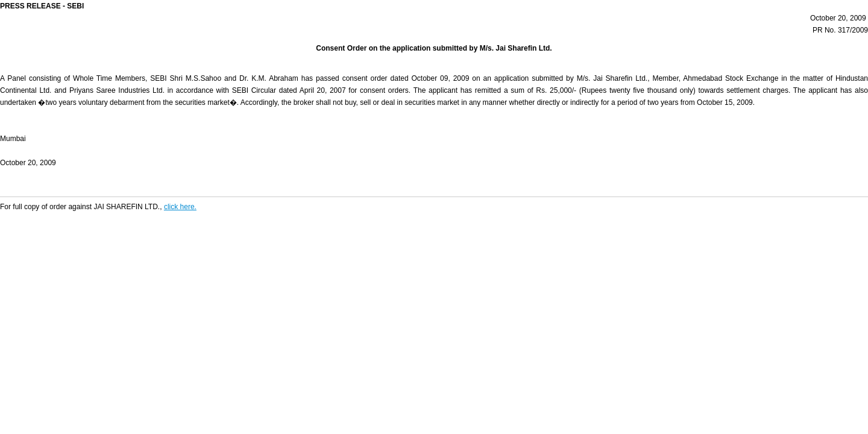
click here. (180, 207)
